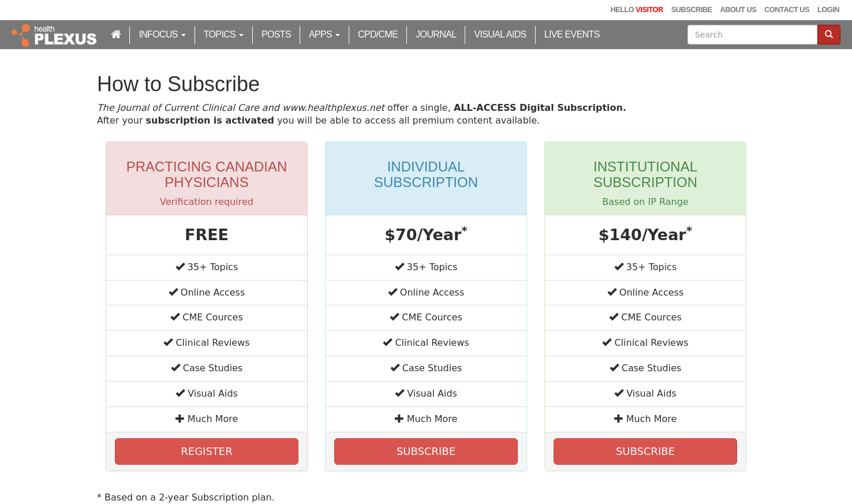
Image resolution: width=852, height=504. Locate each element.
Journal (436, 34)
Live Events (572, 34)
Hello (636, 10)
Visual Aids (500, 34)
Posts (276, 34)
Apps (324, 34)
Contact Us (787, 10)
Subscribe (692, 10)
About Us (738, 10)
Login (828, 10)
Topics (224, 34)
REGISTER (206, 451)
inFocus (162, 34)
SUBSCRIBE (426, 451)
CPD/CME (378, 34)
